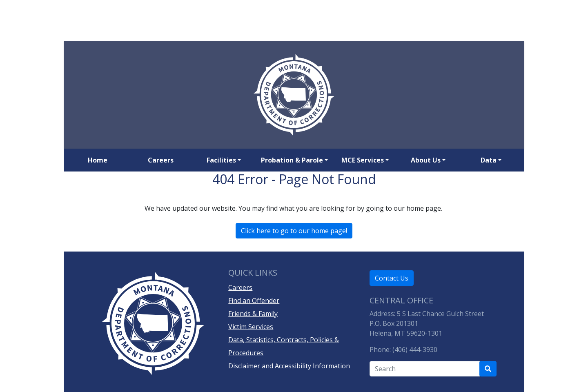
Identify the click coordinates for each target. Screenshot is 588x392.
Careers (161, 160)
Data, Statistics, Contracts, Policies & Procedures (284, 346)
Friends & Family (253, 314)
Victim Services (251, 327)
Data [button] (489, 160)
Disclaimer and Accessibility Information (289, 366)
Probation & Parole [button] (292, 160)
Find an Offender (254, 301)
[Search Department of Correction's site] (488, 369)
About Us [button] (426, 160)
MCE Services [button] (363, 160)
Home (98, 160)
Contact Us (392, 278)
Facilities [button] (221, 160)
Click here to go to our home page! (294, 231)
